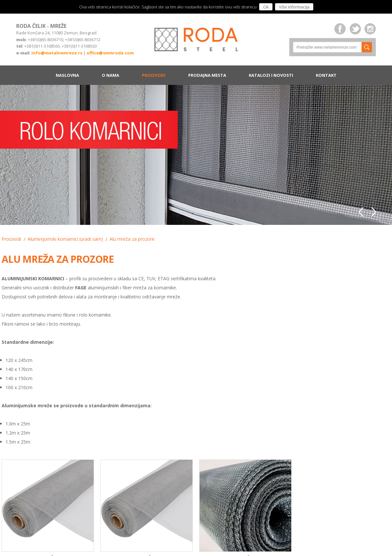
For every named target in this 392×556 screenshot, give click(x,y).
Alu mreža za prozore (132, 239)
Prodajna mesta (207, 75)
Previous (362, 211)
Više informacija (294, 7)
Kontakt (326, 75)
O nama (110, 75)
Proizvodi (154, 75)
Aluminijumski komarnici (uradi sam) (65, 239)
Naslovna (67, 75)
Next (373, 211)
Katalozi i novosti (271, 75)
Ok (266, 7)
